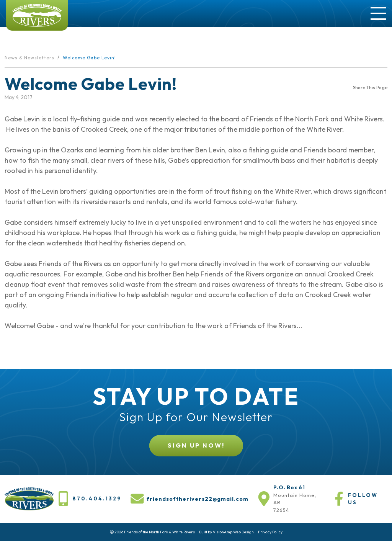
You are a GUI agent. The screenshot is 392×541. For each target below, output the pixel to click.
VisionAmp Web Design (233, 532)
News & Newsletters (29, 58)
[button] (196, 446)
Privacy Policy (270, 532)
